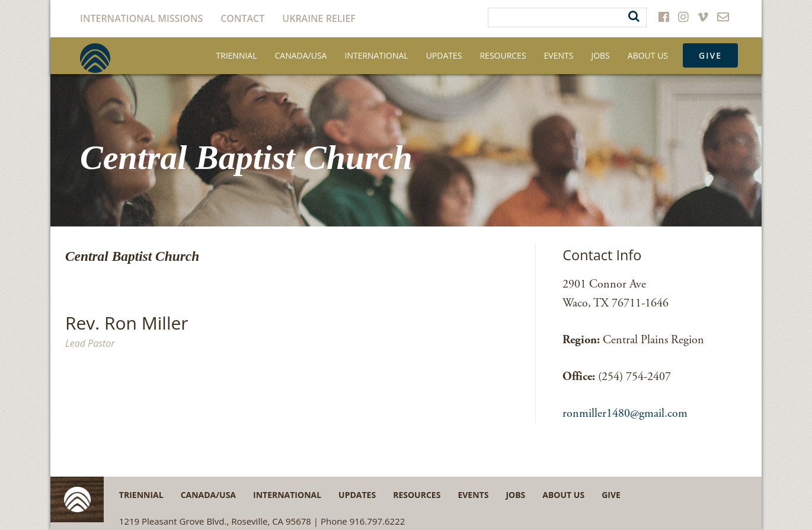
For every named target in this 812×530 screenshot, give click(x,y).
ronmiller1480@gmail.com (625, 414)
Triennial (236, 55)
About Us (648, 55)
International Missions (141, 18)
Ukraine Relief (319, 18)
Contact (242, 18)
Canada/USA (301, 55)
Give (710, 55)
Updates (444, 55)
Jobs (600, 55)
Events (559, 55)
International (376, 55)
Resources (503, 55)
